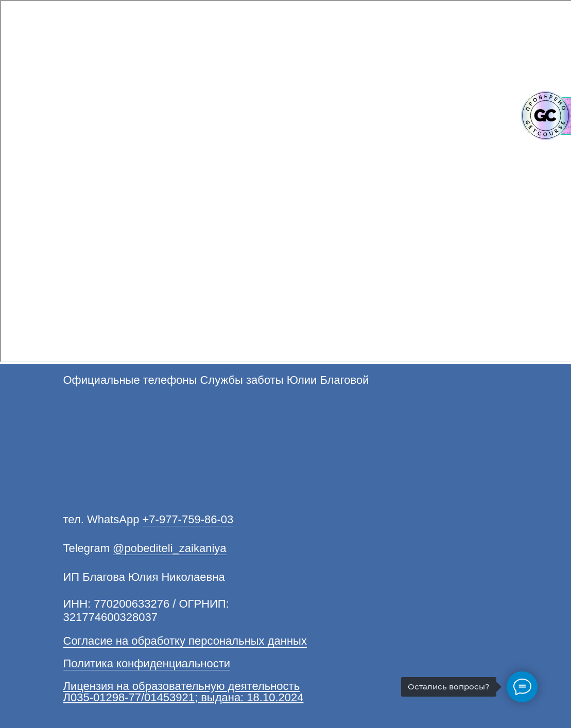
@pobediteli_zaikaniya (169, 548)
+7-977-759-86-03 (188, 519)
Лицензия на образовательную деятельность (182, 686)
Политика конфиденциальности (147, 663)
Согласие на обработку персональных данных (185, 641)
